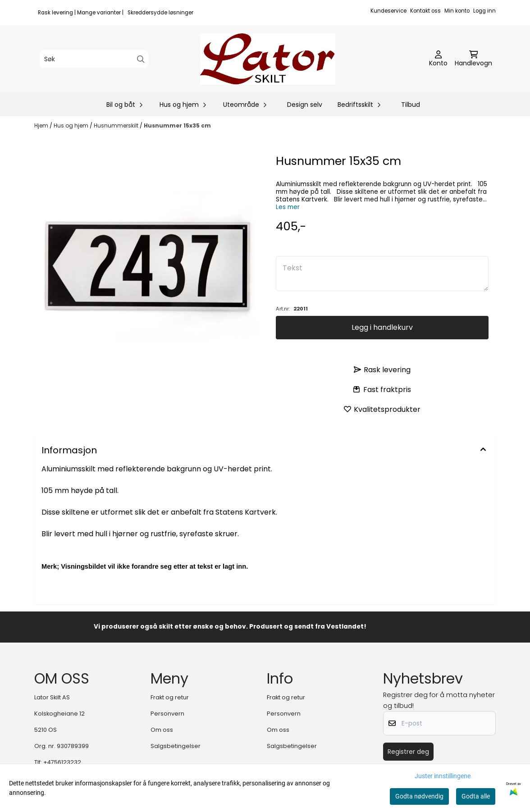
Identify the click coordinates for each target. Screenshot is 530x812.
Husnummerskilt (117, 125)
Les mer (288, 207)
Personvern (167, 714)
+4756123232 (62, 762)
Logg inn (484, 11)
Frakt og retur (170, 697)
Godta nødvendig (419, 796)
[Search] (141, 59)
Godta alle (476, 796)
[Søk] (94, 59)
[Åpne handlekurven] (473, 59)
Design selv (305, 105)
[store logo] (268, 59)
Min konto (457, 11)
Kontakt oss (425, 11)
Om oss (162, 730)
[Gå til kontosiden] (438, 59)
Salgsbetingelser (176, 746)
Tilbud (411, 105)
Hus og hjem (72, 125)
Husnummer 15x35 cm (177, 125)
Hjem (42, 125)
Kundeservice (388, 11)
